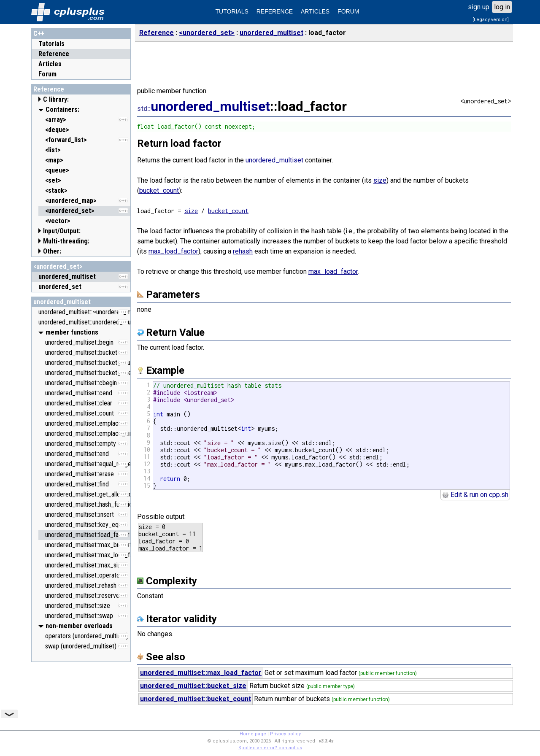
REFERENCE (275, 11)
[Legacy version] (491, 20)
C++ (39, 34)
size (380, 180)
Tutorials (51, 44)
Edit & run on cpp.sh (475, 495)
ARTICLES (315, 11)
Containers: (62, 109)
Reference (54, 54)
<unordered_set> (58, 266)
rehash (243, 251)
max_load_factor (173, 251)
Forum (47, 74)
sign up (479, 7)
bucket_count (159, 190)
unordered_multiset (62, 302)
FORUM (348, 11)
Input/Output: (62, 231)
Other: (52, 251)
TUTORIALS (232, 11)
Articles (50, 64)
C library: (56, 99)
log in (502, 7)
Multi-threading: (66, 241)
